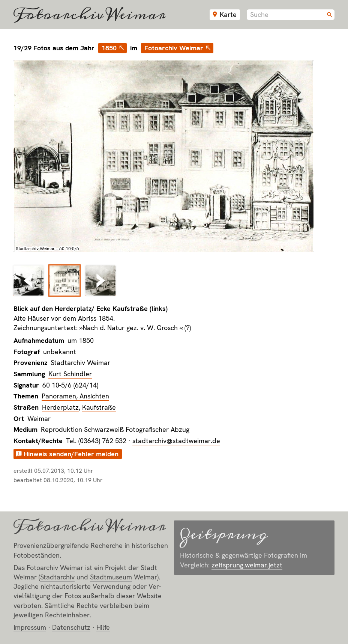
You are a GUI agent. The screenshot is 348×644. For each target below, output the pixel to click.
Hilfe (103, 627)
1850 (109, 48)
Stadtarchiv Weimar (80, 363)
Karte (228, 14)
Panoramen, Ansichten (75, 396)
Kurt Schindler (70, 374)
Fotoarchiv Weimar (90, 15)
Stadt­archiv (57, 577)
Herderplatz (60, 407)
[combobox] (291, 15)
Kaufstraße (99, 407)
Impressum (30, 627)
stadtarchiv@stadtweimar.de (176, 441)
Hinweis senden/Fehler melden (71, 454)
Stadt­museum (111, 577)
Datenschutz (71, 627)
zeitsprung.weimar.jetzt (247, 565)
